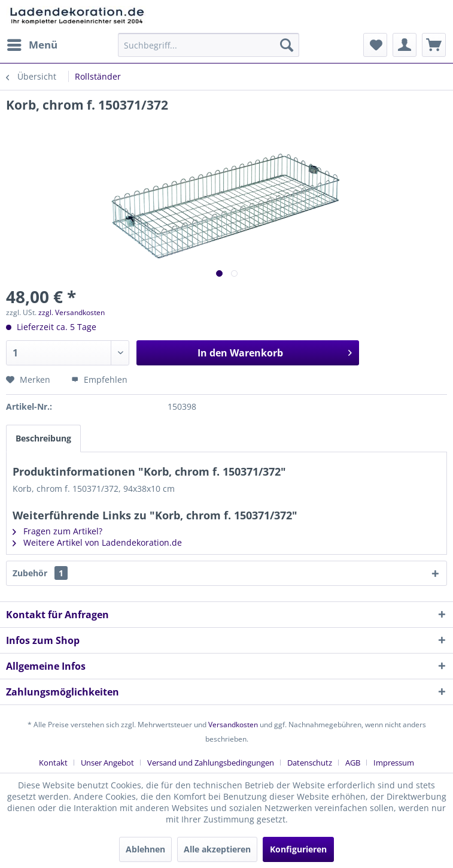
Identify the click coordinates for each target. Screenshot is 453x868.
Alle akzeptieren (217, 849)
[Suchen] (287, 45)
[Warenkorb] (434, 45)
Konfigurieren (298, 849)
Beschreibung (43, 438)
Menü (32, 43)
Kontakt (53, 763)
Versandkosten (233, 725)
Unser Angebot (107, 763)
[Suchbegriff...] (209, 45)
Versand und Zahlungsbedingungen (211, 763)
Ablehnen (145, 849)
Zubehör (40, 573)
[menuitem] (32, 45)
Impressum (394, 763)
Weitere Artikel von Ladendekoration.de (97, 542)
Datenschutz (310, 763)
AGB (353, 763)
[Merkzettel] (375, 45)
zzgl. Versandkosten (72, 312)
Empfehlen (99, 379)
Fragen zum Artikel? (57, 531)
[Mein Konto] (405, 45)
